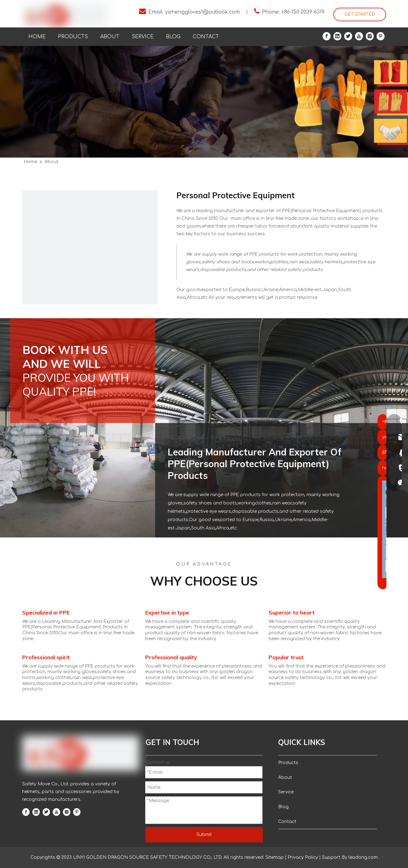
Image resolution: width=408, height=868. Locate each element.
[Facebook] (327, 36)
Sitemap (275, 857)
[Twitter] (348, 36)
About (285, 777)
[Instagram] (370, 36)
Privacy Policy (303, 857)
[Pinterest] (381, 36)
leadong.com (363, 857)
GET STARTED (360, 14)
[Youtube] (359, 36)
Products (288, 763)
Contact (287, 822)
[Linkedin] (337, 36)
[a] (90, 258)
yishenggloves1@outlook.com (202, 12)
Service (286, 792)
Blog (283, 807)
